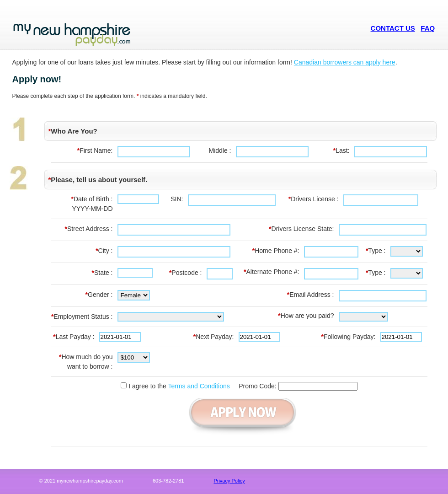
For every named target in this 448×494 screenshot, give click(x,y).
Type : (376, 251)
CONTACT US (393, 28)
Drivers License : (314, 199)
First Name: (95, 150)
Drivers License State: (301, 229)
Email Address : (311, 295)
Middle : (220, 150)
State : (102, 273)
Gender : (99, 295)
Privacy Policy (229, 481)
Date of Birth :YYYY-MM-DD (92, 204)
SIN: (177, 199)
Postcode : (186, 273)
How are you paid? (306, 316)
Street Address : (88, 229)
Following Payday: (348, 337)
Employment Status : (82, 317)
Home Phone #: (276, 251)
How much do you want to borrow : (86, 362)
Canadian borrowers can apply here (345, 62)
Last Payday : (74, 337)
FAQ (428, 28)
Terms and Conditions (199, 386)
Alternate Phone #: (271, 272)
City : (104, 251)
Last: (341, 150)
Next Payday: (214, 337)
